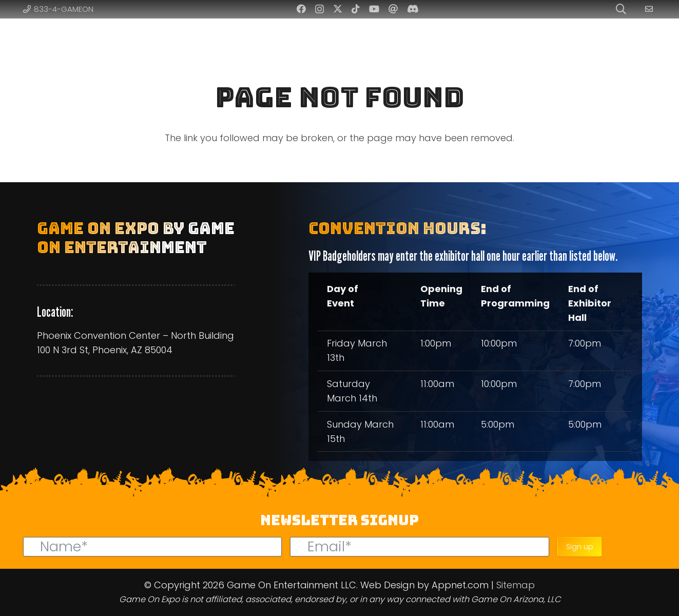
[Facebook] (301, 9)
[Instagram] (319, 9)
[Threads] (393, 9)
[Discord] (413, 9)
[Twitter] (338, 9)
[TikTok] (356, 9)
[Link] (651, 9)
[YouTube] (374, 9)
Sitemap (516, 585)
